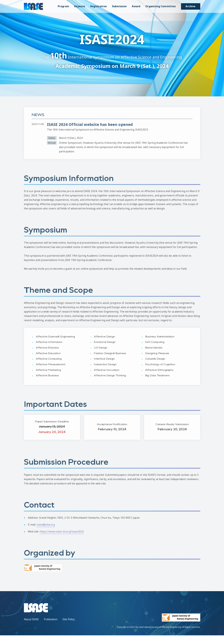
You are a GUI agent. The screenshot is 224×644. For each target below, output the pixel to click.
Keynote (80, 6)
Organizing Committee (161, 6)
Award (136, 6)
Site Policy (70, 628)
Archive (190, 6)
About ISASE (31, 628)
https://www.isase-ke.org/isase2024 (62, 542)
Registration (99, 6)
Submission (119, 6)
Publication (51, 628)
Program (63, 6)
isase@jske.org (46, 535)
